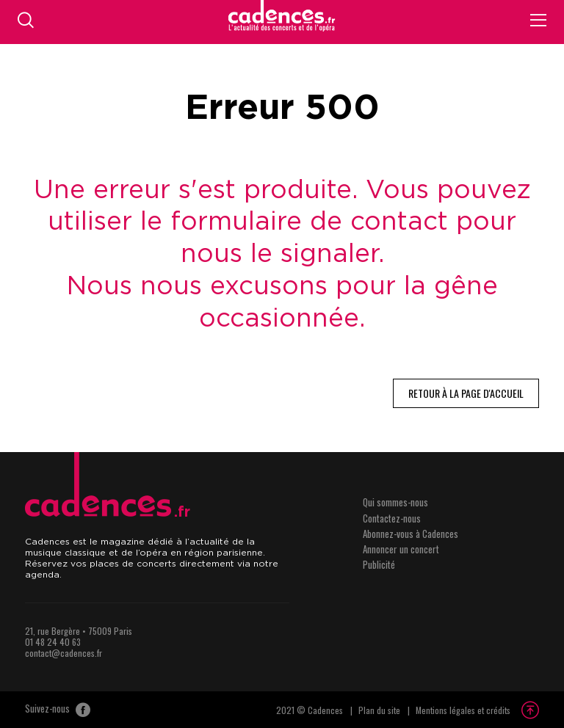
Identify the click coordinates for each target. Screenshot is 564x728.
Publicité (379, 564)
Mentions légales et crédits (463, 710)
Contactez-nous (392, 518)
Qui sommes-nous (395, 502)
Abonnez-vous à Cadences (411, 534)
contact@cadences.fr (64, 653)
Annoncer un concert (401, 549)
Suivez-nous (58, 710)
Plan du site (379, 710)
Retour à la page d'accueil (466, 393)
